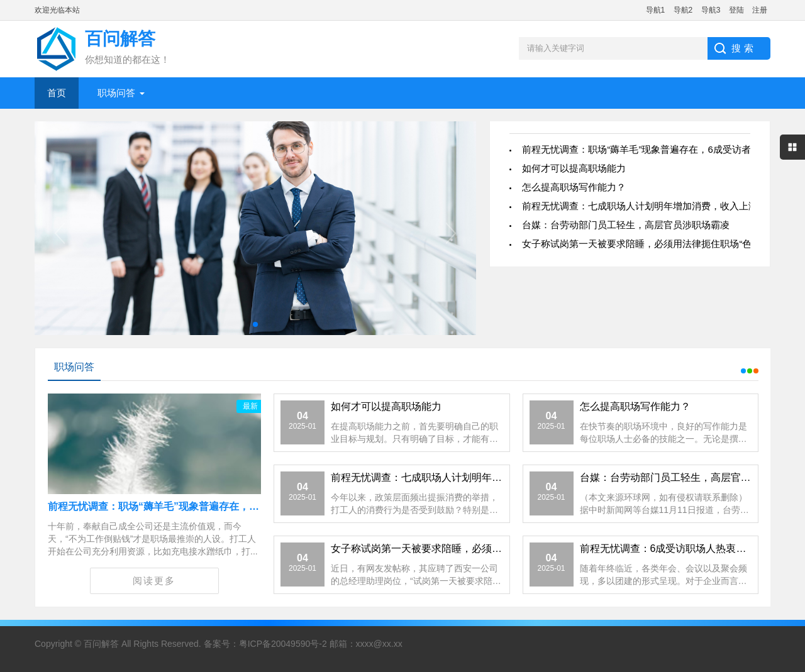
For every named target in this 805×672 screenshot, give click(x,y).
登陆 (736, 10)
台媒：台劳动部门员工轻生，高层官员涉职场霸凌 (626, 225)
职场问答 (116, 93)
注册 (760, 10)
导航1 (656, 10)
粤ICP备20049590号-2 (283, 644)
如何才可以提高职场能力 (574, 168)
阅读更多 (154, 581)
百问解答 (101, 644)
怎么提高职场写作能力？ (574, 187)
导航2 (683, 10)
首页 (57, 93)
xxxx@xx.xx (379, 644)
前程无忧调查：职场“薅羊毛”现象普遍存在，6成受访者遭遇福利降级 (202, 506)
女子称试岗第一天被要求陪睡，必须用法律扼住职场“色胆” (643, 244)
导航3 (711, 10)
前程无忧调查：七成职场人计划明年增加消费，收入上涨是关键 (654, 206)
